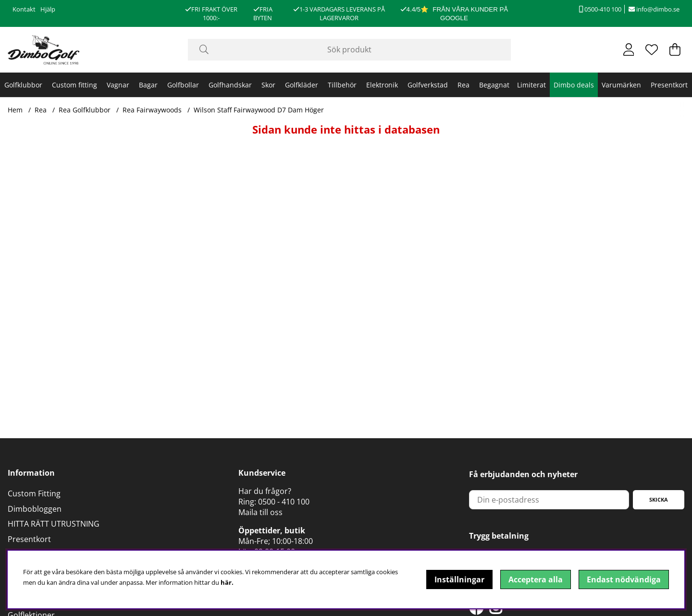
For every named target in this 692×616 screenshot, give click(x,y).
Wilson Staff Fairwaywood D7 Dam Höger (259, 110)
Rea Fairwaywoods (152, 110)
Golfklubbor (23, 85)
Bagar (148, 85)
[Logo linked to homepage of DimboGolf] (44, 50)
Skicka (659, 499)
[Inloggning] (629, 49)
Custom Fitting (34, 493)
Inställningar (459, 579)
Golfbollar (183, 85)
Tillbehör (342, 85)
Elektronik (382, 85)
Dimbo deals (574, 85)
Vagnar (118, 85)
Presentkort (669, 85)
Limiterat (531, 85)
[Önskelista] (652, 49)
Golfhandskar (230, 85)
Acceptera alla (536, 579)
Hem (15, 110)
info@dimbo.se (654, 9)
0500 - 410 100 (284, 502)
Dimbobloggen (35, 509)
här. (227, 582)
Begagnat (494, 85)
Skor (268, 85)
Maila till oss (260, 512)
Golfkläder (302, 85)
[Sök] (349, 50)
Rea (463, 85)
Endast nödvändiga (624, 579)
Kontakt (24, 9)
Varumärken (621, 85)
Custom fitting (74, 85)
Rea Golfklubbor (85, 110)
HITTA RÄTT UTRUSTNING (54, 524)
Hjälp (48, 9)
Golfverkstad (428, 85)
